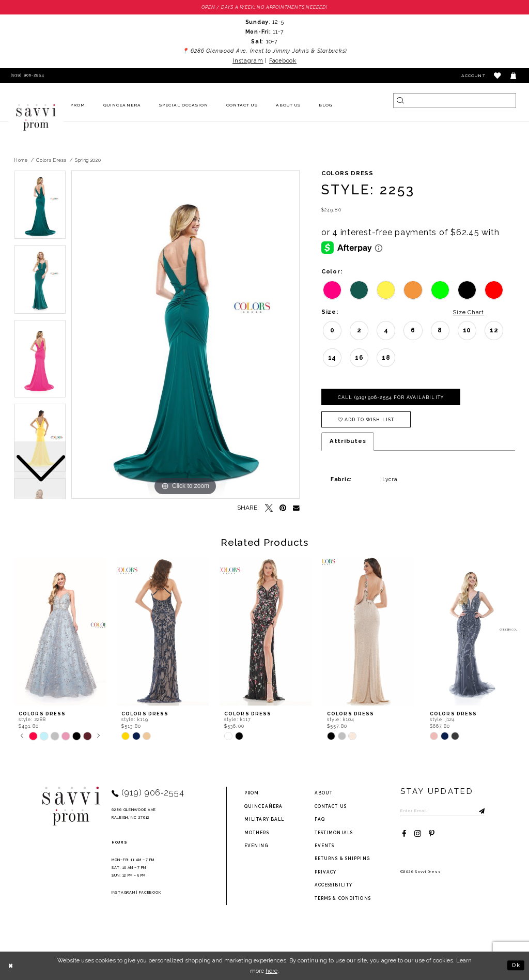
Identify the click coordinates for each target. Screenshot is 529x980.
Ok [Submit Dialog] (516, 966)
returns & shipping (342, 859)
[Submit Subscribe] (478, 810)
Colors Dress (51, 160)
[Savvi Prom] (36, 117)
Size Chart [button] (468, 312)
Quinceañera (263, 806)
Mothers (257, 833)
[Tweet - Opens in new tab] (269, 508)
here (271, 971)
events (325, 846)
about (324, 793)
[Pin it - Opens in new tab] (283, 508)
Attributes (348, 441)
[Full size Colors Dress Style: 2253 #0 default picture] (185, 335)
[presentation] (60, 632)
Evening (256, 846)
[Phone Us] (26, 76)
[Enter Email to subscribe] (443, 810)
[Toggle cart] (514, 76)
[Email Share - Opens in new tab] (296, 508)
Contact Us (331, 806)
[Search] (455, 101)
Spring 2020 (88, 160)
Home (21, 160)
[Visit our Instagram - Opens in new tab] (418, 834)
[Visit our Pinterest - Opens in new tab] (432, 834)
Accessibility (334, 885)
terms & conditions (343, 898)
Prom (252, 793)
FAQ (320, 819)
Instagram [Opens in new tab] (248, 60)
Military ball (264, 819)
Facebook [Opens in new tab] (283, 60)
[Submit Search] (401, 101)
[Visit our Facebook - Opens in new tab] (404, 834)
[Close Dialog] (11, 966)
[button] (498, 76)
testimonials (334, 833)
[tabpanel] (185, 335)
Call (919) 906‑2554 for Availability (391, 397)
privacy (326, 872)
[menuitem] (78, 106)
